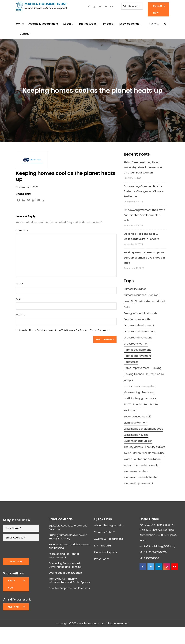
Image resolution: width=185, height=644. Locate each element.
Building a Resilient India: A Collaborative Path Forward (142, 236)
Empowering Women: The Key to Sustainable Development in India (144, 215)
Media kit (14, 607)
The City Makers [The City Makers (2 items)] (155, 447)
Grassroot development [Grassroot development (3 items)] (139, 325)
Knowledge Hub (131, 24)
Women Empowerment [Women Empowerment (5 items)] (138, 483)
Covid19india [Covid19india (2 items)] (142, 301)
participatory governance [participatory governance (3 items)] (140, 398)
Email (20, 299)
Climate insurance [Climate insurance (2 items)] (135, 289)
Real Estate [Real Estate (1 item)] (151, 404)
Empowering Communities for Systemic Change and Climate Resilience (144, 191)
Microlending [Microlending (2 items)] (132, 392)
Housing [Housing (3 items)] (157, 368)
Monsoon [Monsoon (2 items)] (148, 392)
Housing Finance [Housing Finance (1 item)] (134, 374)
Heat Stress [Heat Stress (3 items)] (131, 362)
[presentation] (27, 550)
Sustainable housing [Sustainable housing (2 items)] (136, 435)
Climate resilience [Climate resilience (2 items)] (135, 295)
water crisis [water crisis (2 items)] (131, 465)
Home (20, 24)
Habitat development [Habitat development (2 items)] (137, 350)
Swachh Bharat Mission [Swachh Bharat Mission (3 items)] (138, 441)
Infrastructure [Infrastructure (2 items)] (155, 374)
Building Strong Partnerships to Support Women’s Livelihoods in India (144, 258)
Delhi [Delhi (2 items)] (127, 307)
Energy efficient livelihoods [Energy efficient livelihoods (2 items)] (140, 313)
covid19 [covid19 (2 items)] (128, 301)
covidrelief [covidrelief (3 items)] (159, 301)
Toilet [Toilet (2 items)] (127, 453)
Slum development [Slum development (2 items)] (136, 423)
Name (20, 284)
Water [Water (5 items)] (128, 459)
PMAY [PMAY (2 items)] (127, 404)
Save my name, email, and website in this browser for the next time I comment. (65, 330)
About (68, 24)
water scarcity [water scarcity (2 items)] (149, 465)
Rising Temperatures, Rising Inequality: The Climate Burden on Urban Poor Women (143, 167)
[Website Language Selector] (132, 6)
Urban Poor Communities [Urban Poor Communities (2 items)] (149, 453)
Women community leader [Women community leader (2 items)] (141, 477)
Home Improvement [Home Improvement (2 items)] (137, 368)
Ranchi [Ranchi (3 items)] (137, 404)
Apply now (11, 584)
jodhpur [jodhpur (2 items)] (128, 380)
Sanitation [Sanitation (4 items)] (130, 410)
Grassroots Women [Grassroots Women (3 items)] (136, 344)
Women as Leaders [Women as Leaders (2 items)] (136, 471)
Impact (109, 24)
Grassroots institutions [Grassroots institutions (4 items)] (138, 338)
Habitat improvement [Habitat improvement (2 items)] (137, 356)
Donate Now (158, 9)
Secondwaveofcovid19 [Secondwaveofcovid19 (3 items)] (138, 417)
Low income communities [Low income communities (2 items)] (140, 386)
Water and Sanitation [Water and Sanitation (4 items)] (147, 459)
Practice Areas (88, 24)
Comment (22, 231)
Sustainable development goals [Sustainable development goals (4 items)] (143, 429)
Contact (25, 34)
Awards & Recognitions (43, 24)
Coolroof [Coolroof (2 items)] (154, 295)
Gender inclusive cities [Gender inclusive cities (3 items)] (138, 319)
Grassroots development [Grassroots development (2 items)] (140, 332)
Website (20, 315)
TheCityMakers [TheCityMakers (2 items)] (133, 447)
